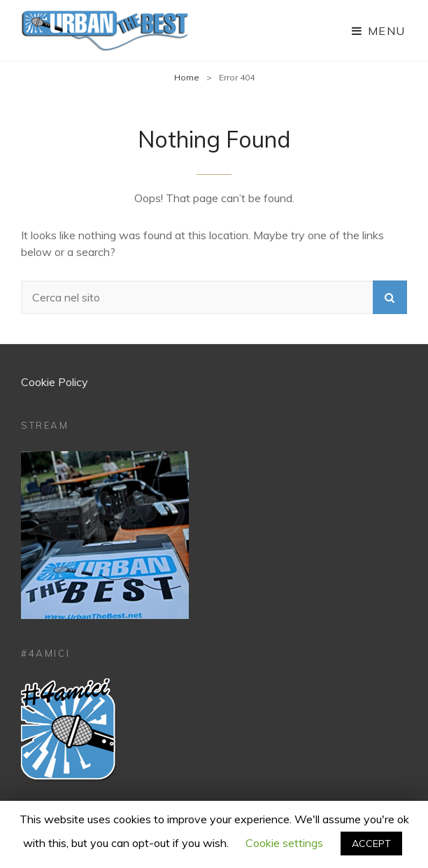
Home (187, 77)
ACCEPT (371, 844)
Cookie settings (284, 843)
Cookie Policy (55, 382)
